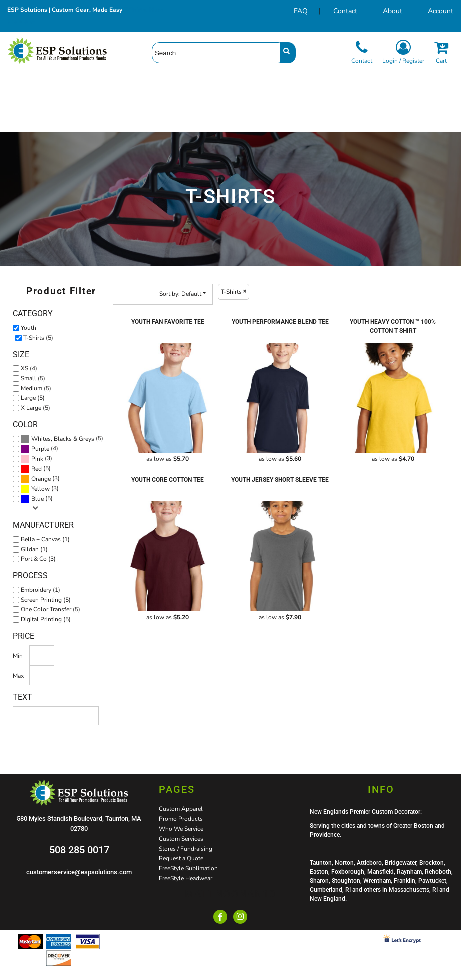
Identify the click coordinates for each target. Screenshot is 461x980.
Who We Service (181, 829)
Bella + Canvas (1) (45, 539)
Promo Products (181, 819)
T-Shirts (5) (38, 338)
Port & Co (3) (38, 559)
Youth (29, 328)
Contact (345, 11)
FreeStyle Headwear (186, 878)
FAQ (301, 11)
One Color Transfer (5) (51, 609)
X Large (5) (36, 408)
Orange (41, 479)
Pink (37, 459)
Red (37, 469)
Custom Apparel (181, 809)
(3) (37, 459)
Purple (40, 449)
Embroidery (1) (41, 590)
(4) (40, 449)
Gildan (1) (34, 549)
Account (441, 11)
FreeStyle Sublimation (188, 868)
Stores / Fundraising (186, 849)
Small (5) (33, 378)
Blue (38, 499)
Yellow (41, 489)
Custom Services (181, 839)
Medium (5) (36, 388)
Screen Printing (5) (46, 600)
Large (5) (33, 398)
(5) (62, 439)
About (393, 11)
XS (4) (29, 368)
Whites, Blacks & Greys (63, 439)
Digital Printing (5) (46, 619)
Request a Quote (181, 858)
